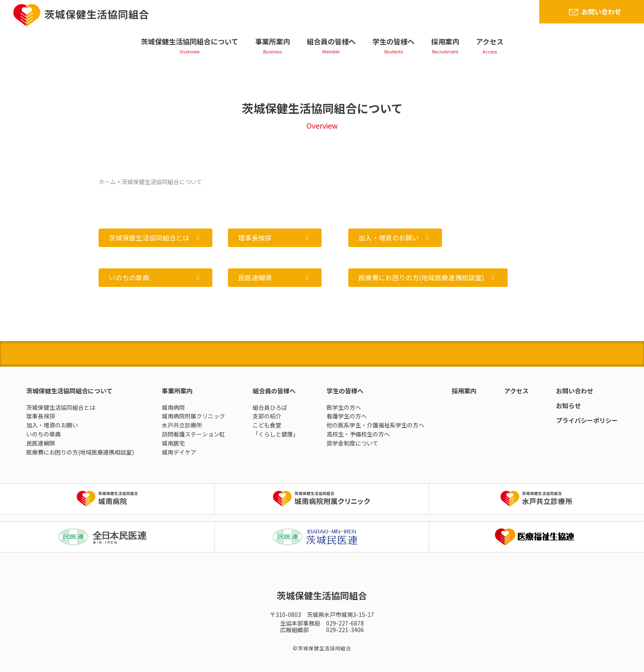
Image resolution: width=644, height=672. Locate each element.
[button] (155, 238)
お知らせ (568, 405)
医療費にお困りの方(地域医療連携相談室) (80, 452)
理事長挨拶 (41, 416)
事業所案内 (273, 41)
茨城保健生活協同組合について (190, 41)
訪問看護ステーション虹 (193, 434)
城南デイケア (179, 452)
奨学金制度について (352, 443)
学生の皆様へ (393, 41)
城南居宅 (173, 443)
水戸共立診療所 (182, 425)
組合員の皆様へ (331, 41)
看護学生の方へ (347, 416)
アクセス (490, 41)
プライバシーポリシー (587, 420)
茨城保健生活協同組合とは (61, 407)
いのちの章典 (44, 434)
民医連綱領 (41, 443)
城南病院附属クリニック (193, 416)
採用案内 (445, 41)
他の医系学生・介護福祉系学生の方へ (375, 425)
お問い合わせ (601, 12)
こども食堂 (267, 425)
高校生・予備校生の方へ (358, 434)
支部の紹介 (267, 416)
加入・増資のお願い (52, 425)
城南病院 (173, 407)
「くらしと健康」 (276, 434)
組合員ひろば (270, 407)
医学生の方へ (344, 407)
